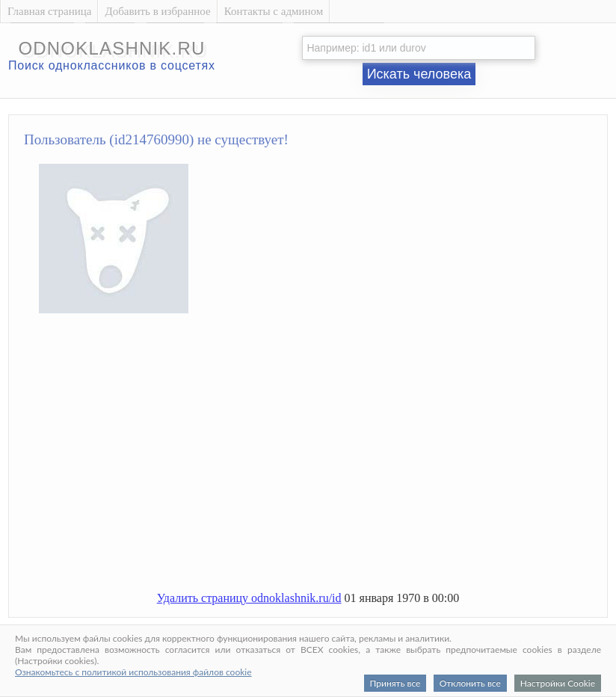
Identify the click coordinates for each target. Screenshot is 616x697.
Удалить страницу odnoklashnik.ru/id (249, 598)
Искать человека (419, 74)
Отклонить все (470, 683)
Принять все (395, 683)
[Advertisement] (323, 458)
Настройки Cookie (558, 683)
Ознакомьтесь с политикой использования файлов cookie (133, 672)
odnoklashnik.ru (111, 48)
